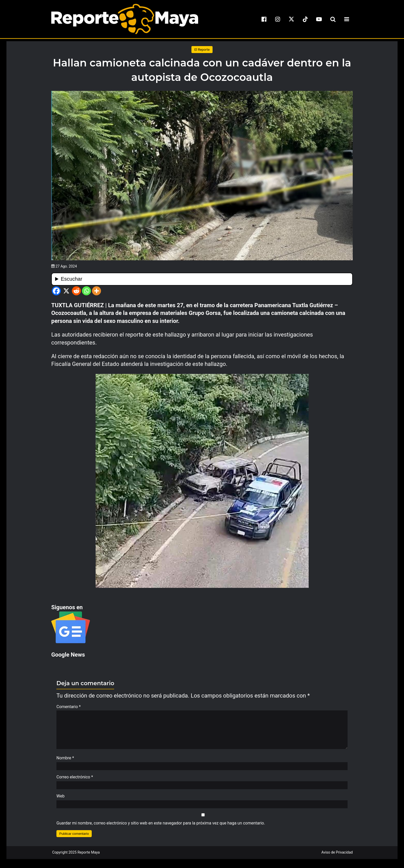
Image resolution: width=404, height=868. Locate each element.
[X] (66, 291)
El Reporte (202, 50)
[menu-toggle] (347, 19)
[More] (96, 291)
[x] (291, 19)
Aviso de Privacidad (337, 855)
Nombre (65, 760)
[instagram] (278, 19)
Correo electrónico (75, 780)
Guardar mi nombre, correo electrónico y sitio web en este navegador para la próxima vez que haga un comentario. (161, 826)
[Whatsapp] (86, 291)
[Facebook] (56, 291)
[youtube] (319, 19)
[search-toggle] (333, 19)
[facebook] (264, 19)
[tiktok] (305, 19)
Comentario (69, 707)
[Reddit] (76, 291)
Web (60, 799)
